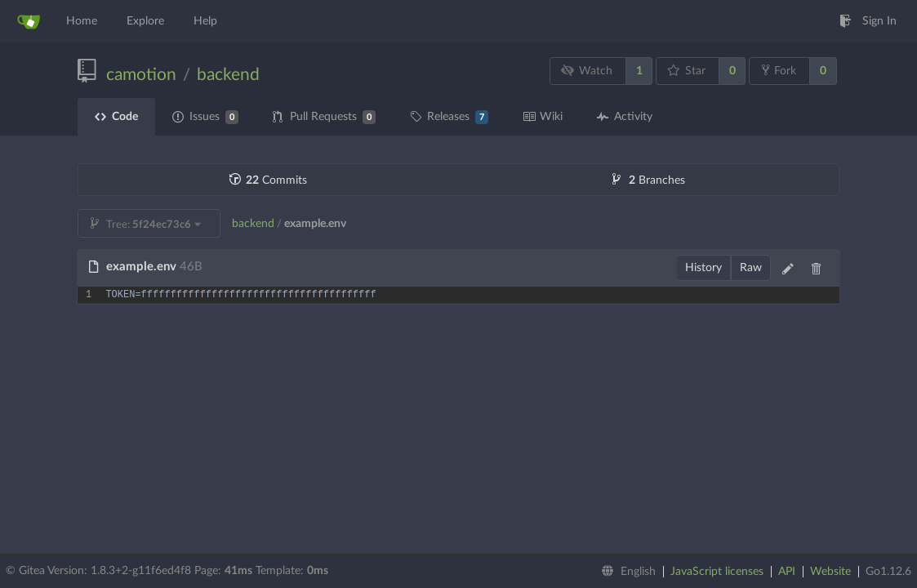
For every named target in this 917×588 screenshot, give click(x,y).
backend (228, 75)
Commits (268, 180)
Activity (625, 117)
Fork (779, 70)
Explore (145, 21)
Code (116, 117)
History (703, 268)
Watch (587, 71)
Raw (751, 268)
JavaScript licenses (717, 572)
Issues (205, 117)
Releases (449, 117)
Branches (649, 180)
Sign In (868, 21)
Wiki (543, 117)
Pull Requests (324, 117)
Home (82, 21)
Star (687, 71)
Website (830, 572)
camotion (141, 75)
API (787, 572)
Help (205, 21)
